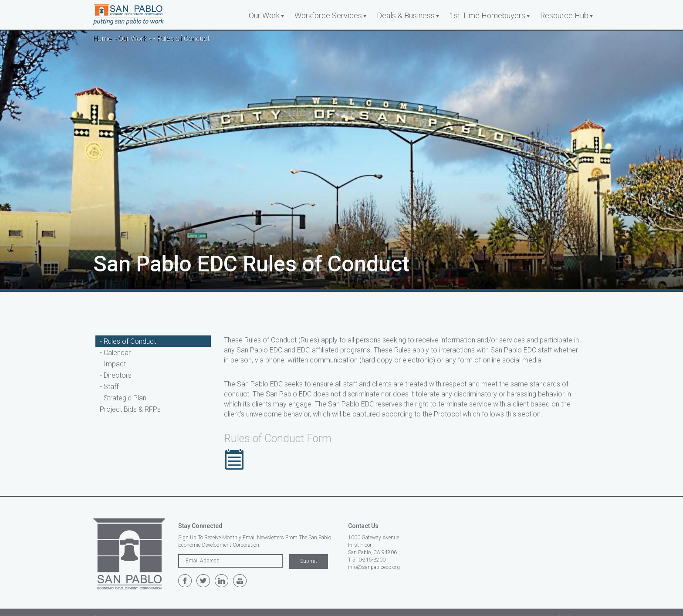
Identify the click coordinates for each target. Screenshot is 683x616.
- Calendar (115, 353)
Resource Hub (564, 15)
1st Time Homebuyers (487, 15)
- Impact (113, 364)
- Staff (109, 387)
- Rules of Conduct (128, 341)
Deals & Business (406, 15)
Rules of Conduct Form (278, 438)
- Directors (116, 375)
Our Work (264, 15)
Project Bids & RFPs (130, 409)
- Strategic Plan (123, 398)
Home (103, 39)
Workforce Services (328, 15)
